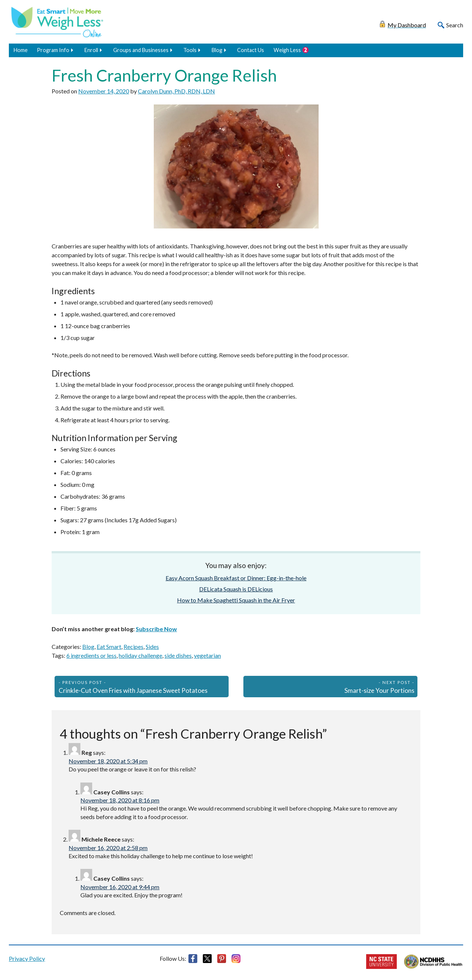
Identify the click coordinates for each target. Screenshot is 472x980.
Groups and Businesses (141, 50)
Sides (152, 647)
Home (21, 50)
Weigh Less (287, 50)
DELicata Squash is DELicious (236, 589)
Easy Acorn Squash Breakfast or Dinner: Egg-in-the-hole (236, 578)
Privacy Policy (27, 958)
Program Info (53, 50)
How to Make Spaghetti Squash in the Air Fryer (236, 600)
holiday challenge (140, 655)
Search (455, 25)
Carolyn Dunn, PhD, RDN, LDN (176, 91)
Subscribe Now (156, 629)
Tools (190, 50)
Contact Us (251, 50)
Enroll (91, 50)
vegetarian (207, 655)
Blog (217, 50)
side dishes (178, 655)
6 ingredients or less (91, 655)
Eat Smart (109, 647)
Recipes (133, 647)
